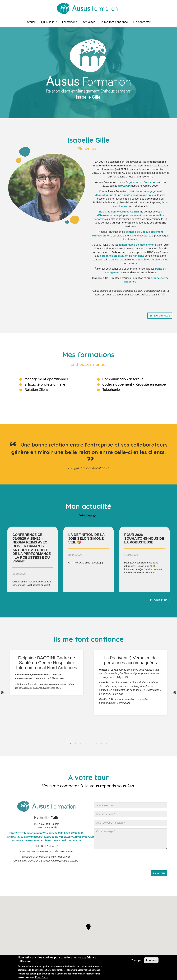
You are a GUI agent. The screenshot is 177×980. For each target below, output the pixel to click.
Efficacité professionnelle (45, 384)
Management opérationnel (46, 379)
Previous (2, 693)
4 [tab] (86, 744)
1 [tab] (70, 744)
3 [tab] (81, 744)
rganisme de (136, 182)
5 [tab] (91, 744)
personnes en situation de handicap (122, 256)
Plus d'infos (42, 977)
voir (33, 559)
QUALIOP (124, 186)
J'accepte (136, 960)
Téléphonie (111, 390)
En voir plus (159, 600)
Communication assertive (123, 379)
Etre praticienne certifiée (119, 212)
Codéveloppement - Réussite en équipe (134, 384)
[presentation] (120, 858)
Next (175, 693)
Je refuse (151, 960)
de (136, 245)
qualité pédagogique (134, 195)
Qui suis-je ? (49, 22)
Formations (69, 22)
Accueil (31, 22)
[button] (88, 927)
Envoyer (159, 873)
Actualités (89, 22)
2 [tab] (76, 744)
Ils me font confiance (114, 22)
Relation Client (36, 390)
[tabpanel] (47, 673)
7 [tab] (101, 744)
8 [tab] (107, 744)
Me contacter (142, 22)
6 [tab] (96, 744)
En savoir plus (160, 316)
